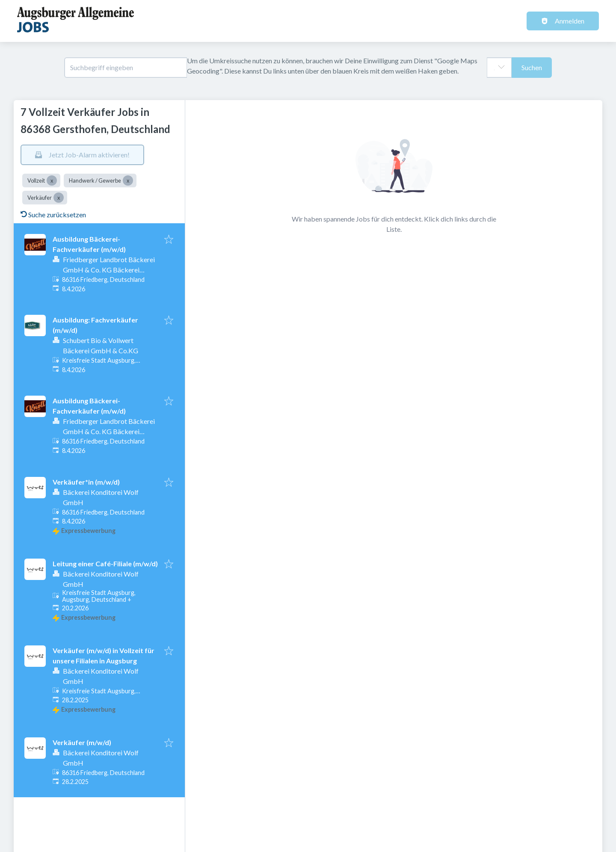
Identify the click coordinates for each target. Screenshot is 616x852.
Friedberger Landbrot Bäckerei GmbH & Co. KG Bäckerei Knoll (109, 270)
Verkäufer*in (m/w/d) (86, 482)
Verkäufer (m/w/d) (82, 742)
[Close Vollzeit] (52, 180)
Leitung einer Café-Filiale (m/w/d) (105, 564)
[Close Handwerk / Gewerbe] (128, 180)
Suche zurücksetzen (53, 214)
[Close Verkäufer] (59, 198)
